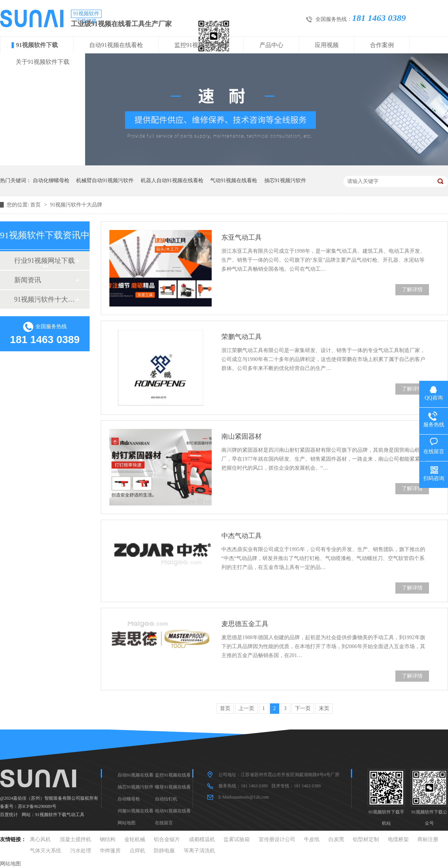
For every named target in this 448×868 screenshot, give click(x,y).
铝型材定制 (366, 839)
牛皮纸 (312, 839)
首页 (36, 205)
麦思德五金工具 (245, 624)
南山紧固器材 (242, 436)
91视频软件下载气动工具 (60, 815)
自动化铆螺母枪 (51, 181)
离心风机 (40, 839)
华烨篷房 (110, 851)
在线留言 (164, 823)
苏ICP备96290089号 (37, 806)
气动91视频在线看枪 (234, 181)
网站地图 (127, 823)
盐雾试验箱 (237, 839)
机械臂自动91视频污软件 (105, 181)
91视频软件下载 (37, 45)
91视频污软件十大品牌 (76, 205)
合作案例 (382, 45)
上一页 (246, 708)
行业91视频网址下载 (44, 261)
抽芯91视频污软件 (285, 181)
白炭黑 (336, 839)
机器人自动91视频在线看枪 (172, 181)
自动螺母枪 (129, 799)
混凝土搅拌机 (75, 839)
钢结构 (108, 839)
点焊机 (137, 851)
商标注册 (428, 839)
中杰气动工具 (242, 536)
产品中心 (271, 45)
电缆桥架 (398, 839)
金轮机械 (135, 839)
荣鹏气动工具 (242, 337)
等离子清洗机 (199, 851)
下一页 (303, 708)
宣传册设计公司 (277, 839)
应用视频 (327, 45)
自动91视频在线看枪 (116, 45)
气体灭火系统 (46, 851)
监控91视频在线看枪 (201, 45)
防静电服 (164, 851)
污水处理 (81, 851)
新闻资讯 (28, 280)
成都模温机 (202, 839)
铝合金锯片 (167, 839)
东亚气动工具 (242, 237)
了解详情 (412, 290)
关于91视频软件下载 (43, 62)
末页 (324, 708)
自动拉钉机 (166, 799)
